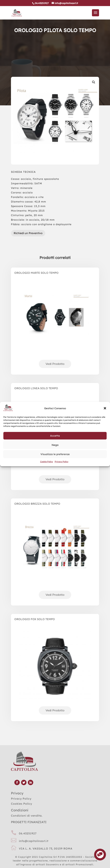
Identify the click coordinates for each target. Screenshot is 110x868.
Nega (55, 445)
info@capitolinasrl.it (34, 841)
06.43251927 (28, 833)
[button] (105, 408)
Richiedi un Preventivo (28, 233)
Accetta (55, 436)
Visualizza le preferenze (55, 454)
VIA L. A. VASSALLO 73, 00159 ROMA (46, 849)
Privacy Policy (61, 462)
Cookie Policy (47, 462)
